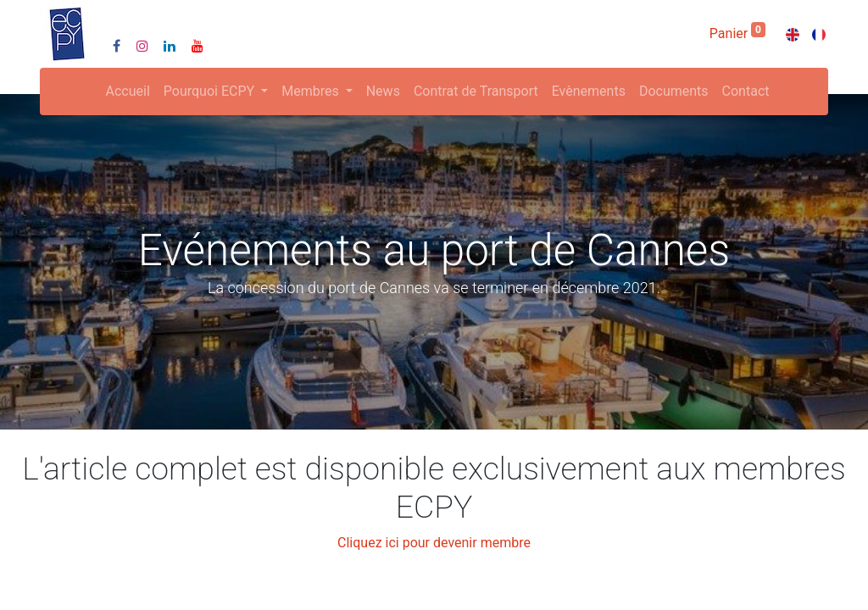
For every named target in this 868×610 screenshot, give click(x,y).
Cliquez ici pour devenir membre (434, 543)
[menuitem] (128, 91)
